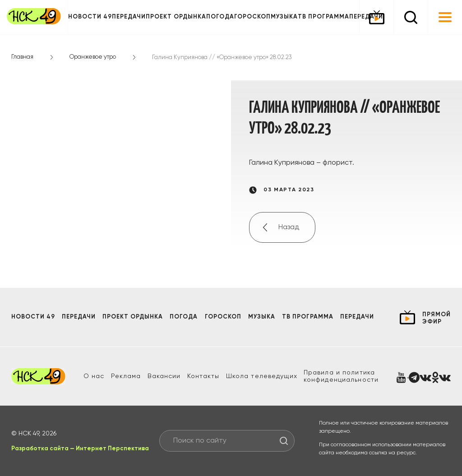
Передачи (129, 17)
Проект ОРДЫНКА (176, 17)
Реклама (126, 376)
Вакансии (164, 376)
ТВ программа (323, 17)
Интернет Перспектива (112, 449)
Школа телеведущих (262, 376)
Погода (220, 17)
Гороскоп (252, 17)
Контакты (203, 376)
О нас (94, 376)
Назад (289, 227)
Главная (22, 57)
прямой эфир (437, 318)
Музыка (284, 17)
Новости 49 (90, 17)
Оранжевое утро (93, 57)
